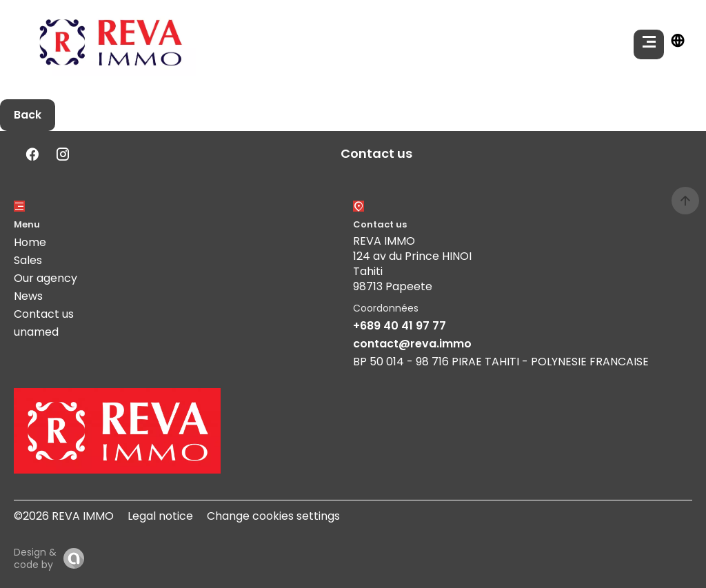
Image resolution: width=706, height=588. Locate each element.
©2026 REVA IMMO (64, 516)
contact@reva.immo (412, 344)
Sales (28, 260)
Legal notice (160, 516)
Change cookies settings (273, 516)
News (28, 296)
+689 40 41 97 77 (400, 326)
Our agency (46, 278)
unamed (36, 332)
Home (30, 242)
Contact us (44, 314)
